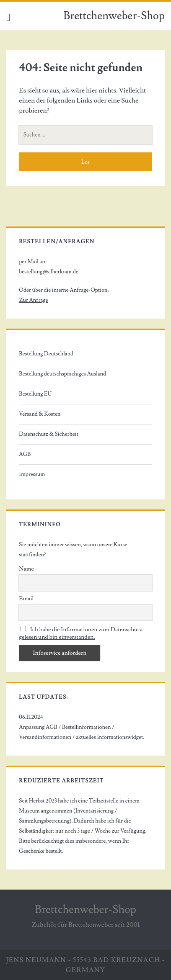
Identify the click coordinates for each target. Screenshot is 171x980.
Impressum (32, 474)
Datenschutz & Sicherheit (49, 434)
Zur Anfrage (33, 300)
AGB (25, 454)
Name (26, 569)
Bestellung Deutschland (46, 354)
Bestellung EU (35, 394)
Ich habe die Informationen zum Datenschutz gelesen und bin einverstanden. (80, 633)
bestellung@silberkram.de (48, 272)
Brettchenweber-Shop (114, 16)
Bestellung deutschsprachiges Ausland (62, 374)
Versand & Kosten (40, 414)
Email (26, 599)
